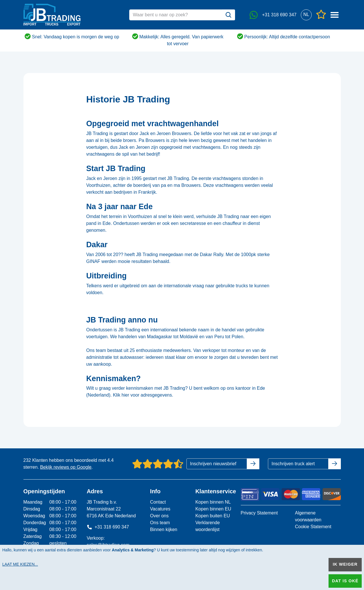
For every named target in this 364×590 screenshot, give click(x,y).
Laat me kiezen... (20, 564)
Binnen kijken (164, 529)
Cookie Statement (313, 527)
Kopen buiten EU (213, 516)
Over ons (159, 516)
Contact (158, 502)
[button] (306, 15)
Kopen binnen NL (213, 502)
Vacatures (160, 509)
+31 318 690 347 (108, 527)
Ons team (160, 523)
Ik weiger (345, 564)
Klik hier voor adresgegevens (142, 395)
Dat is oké (345, 581)
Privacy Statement (259, 513)
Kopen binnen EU (213, 509)
